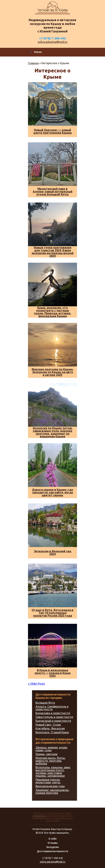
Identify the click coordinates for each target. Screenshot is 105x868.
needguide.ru (40, 816)
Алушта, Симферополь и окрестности (52, 708)
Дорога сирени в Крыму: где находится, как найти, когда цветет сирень (52, 492)
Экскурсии (52, 847)
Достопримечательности (52, 851)
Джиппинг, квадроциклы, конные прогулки (52, 791)
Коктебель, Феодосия (50, 728)
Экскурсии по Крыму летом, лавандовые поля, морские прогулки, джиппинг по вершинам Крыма (52, 432)
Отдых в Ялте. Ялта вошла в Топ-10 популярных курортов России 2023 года (52, 613)
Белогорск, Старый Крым (52, 732)
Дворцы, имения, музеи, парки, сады (52, 749)
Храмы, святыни (46, 754)
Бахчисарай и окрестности (53, 721)
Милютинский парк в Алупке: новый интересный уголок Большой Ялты (53, 192)
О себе (52, 839)
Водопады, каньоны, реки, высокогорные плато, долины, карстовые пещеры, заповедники (53, 772)
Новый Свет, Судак (48, 725)
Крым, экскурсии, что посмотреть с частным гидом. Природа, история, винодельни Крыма (52, 312)
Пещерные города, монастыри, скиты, (48, 781)
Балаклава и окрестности (53, 713)
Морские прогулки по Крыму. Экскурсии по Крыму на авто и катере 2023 (53, 372)
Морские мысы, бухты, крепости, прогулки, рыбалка (51, 761)
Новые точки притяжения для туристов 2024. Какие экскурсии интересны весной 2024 (53, 252)
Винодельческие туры (50, 786)
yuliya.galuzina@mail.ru (52, 42)
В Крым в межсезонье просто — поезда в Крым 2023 (53, 673)
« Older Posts (36, 684)
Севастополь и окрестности (54, 717)
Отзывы (53, 843)
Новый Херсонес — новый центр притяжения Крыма (52, 131)
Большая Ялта (45, 703)
